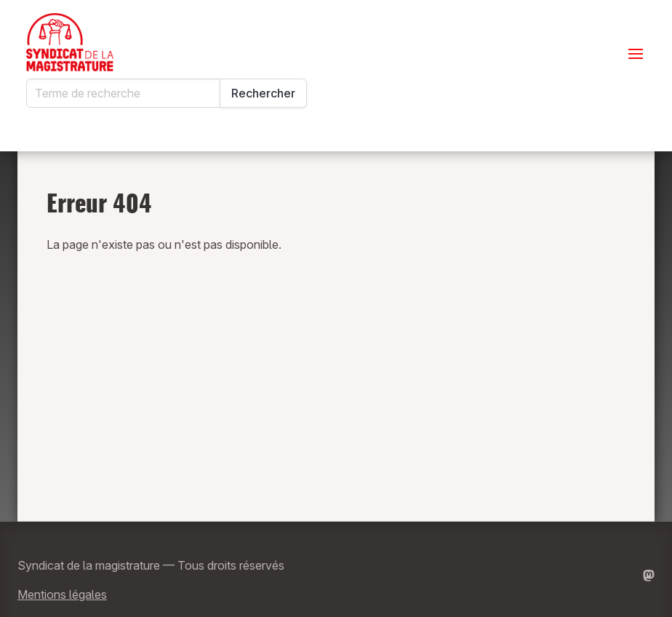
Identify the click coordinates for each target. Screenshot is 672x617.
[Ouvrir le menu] (636, 54)
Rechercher (263, 93)
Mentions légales (62, 594)
